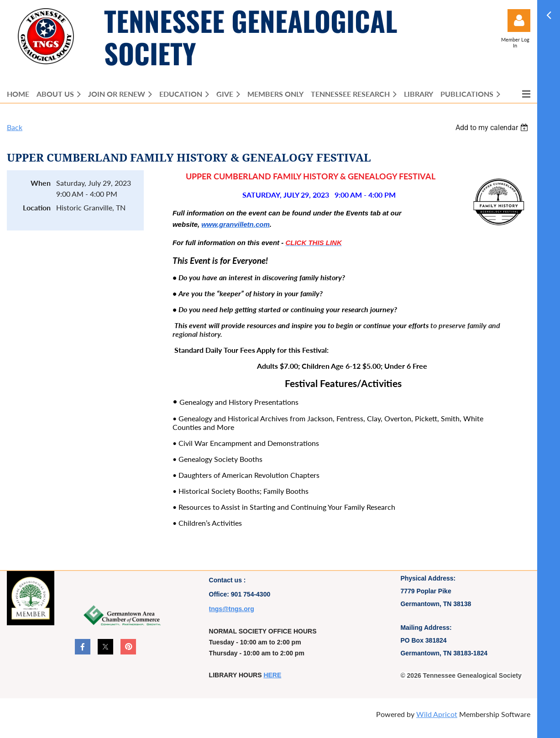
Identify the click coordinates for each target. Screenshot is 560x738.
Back (15, 127)
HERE (272, 675)
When (41, 183)
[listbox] (493, 128)
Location (37, 207)
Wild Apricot (437, 714)
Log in (519, 21)
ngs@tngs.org (233, 609)
